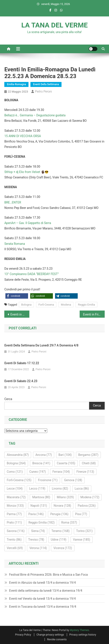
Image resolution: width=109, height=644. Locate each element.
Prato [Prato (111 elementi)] (14, 522)
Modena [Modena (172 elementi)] (90, 497)
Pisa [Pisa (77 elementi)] (81, 514)
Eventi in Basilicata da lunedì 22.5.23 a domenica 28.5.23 (20, 314)
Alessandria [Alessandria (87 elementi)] (18, 455)
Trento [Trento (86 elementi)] (14, 540)
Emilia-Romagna (16, 84)
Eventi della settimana (46, 84)
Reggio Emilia (86, 305)
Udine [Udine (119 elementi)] (58, 540)
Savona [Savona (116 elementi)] (16, 531)
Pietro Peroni (43, 91)
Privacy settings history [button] (83, 635)
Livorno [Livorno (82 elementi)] (60, 489)
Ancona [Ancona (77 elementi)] (44, 455)
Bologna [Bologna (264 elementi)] (16, 463)
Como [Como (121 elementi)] (15, 472)
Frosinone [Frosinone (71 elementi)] (48, 480)
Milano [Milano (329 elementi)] (65, 497)
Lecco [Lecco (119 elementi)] (37, 489)
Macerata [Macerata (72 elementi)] (16, 497)
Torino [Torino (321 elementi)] (84, 531)
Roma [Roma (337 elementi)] (69, 522)
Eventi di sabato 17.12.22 (22, 363)
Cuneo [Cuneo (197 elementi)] (38, 472)
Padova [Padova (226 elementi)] (87, 506)
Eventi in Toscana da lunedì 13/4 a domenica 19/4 (43, 607)
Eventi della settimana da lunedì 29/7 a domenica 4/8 (41, 345)
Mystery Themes (79, 630)
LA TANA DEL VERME (55, 25)
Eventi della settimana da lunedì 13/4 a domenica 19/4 (46, 591)
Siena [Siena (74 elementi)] (38, 531)
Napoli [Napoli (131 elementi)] (39, 506)
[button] (17, 296)
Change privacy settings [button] (50, 635)
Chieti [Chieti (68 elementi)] (89, 463)
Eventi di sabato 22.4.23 (21, 381)
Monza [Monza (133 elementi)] (15, 506)
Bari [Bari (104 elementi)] (65, 455)
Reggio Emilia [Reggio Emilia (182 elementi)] (42, 522)
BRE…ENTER (13, 202)
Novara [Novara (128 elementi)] (62, 506)
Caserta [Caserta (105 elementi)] (66, 463)
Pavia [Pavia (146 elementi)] (36, 514)
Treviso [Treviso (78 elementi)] (36, 540)
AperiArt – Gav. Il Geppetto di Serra (28, 223)
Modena (66, 305)
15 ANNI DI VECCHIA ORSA (23, 136)
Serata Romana (15, 244)
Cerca (8, 399)
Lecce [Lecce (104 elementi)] (15, 489)
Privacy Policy (23, 635)
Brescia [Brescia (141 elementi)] (41, 463)
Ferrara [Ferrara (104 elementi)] (61, 472)
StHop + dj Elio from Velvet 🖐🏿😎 (26, 172)
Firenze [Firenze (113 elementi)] (85, 472)
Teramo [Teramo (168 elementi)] (60, 531)
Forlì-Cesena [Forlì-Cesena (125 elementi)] (19, 480)
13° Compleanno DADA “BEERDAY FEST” (32, 274)
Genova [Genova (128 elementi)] (73, 480)
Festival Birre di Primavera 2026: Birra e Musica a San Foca (48, 575)
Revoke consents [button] (57, 639)
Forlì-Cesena (46, 305)
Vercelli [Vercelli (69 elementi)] (15, 548)
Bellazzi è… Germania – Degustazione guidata (35, 115)
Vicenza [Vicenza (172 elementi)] (63, 548)
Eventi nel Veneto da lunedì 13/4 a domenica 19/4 (42, 599)
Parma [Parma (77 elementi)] (14, 514)
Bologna (26, 305)
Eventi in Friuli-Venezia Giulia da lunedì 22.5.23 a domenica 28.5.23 (94, 314)
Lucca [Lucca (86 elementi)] (82, 489)
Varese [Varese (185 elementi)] (82, 540)
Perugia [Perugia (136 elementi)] (59, 514)
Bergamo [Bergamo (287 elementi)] (88, 455)
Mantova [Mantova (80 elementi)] (41, 497)
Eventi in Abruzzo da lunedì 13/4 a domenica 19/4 (42, 583)
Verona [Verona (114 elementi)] (38, 548)
